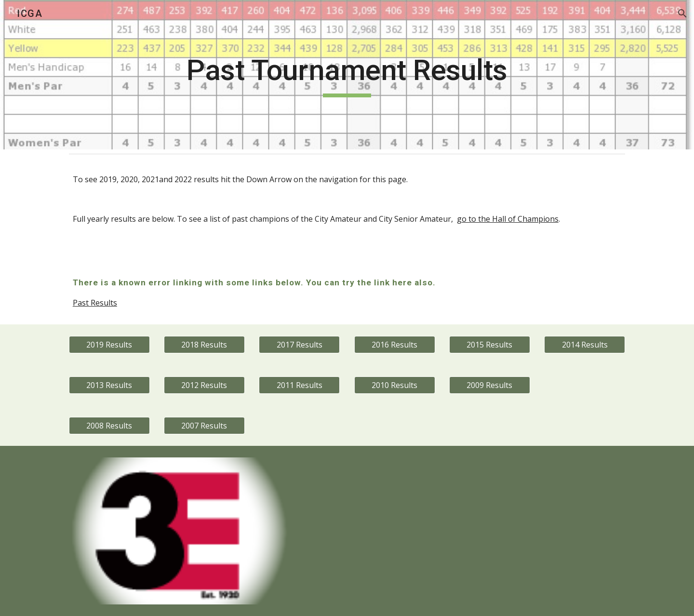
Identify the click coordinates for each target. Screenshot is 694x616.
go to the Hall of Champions (508, 219)
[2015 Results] (490, 345)
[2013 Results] (109, 385)
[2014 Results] (585, 345)
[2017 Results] (299, 345)
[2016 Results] (395, 345)
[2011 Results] (299, 385)
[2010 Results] (395, 385)
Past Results (95, 303)
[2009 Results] (490, 385)
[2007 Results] (204, 426)
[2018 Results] (204, 345)
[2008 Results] (109, 426)
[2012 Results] (204, 385)
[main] (347, 75)
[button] (682, 13)
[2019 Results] (109, 345)
